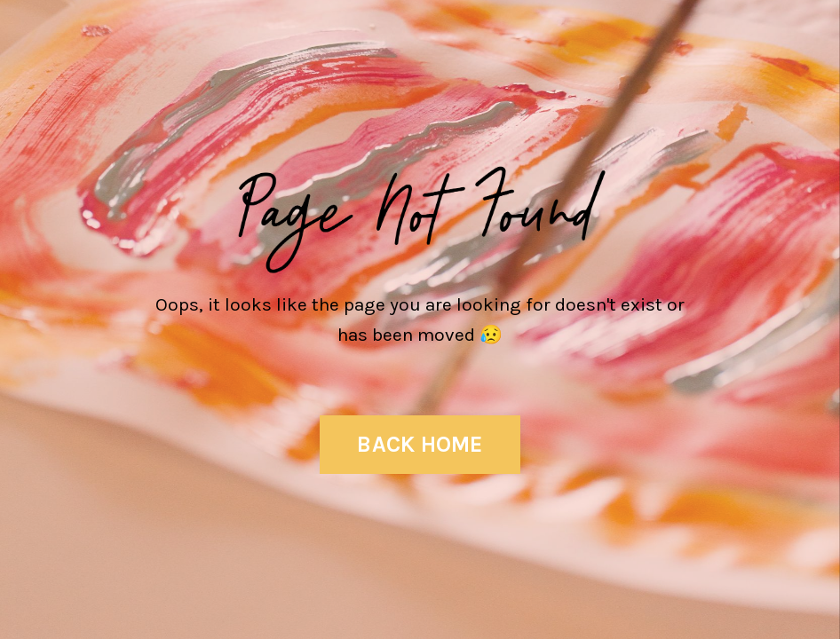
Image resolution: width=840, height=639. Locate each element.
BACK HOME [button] (420, 444)
